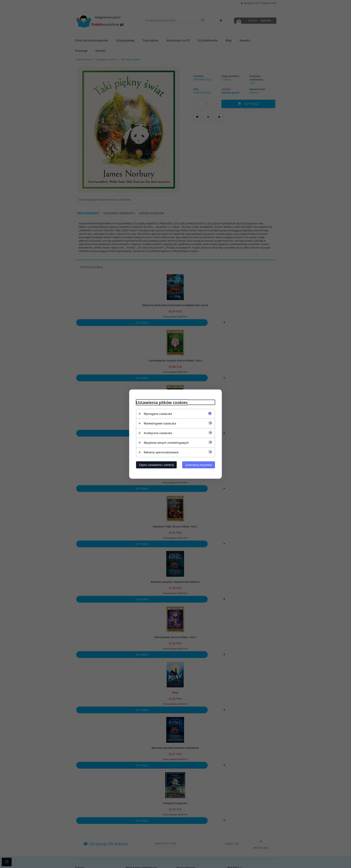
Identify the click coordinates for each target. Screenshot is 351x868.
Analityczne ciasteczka (158, 433)
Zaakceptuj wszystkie (199, 465)
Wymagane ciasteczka (158, 414)
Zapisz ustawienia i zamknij (156, 465)
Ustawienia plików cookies (162, 402)
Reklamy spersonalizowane (161, 452)
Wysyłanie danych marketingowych (166, 443)
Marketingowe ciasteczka (160, 423)
